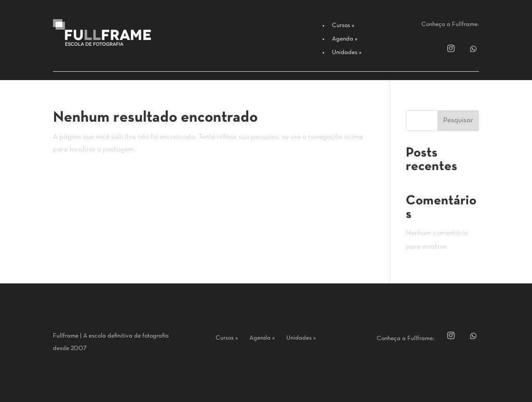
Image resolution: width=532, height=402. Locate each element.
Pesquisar (458, 120)
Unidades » (301, 338)
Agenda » (262, 338)
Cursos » (227, 338)
